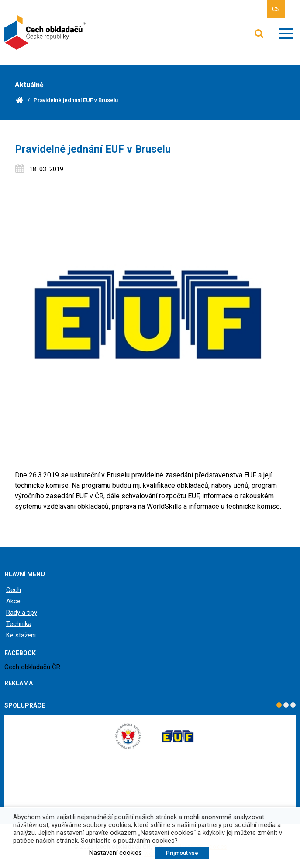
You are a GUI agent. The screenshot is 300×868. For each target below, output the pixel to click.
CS (276, 9)
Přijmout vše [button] (182, 853)
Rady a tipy (22, 613)
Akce (13, 601)
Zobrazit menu (286, 34)
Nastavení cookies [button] (116, 853)
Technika (19, 624)
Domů (19, 100)
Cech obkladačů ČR (32, 667)
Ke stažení (21, 635)
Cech (14, 590)
